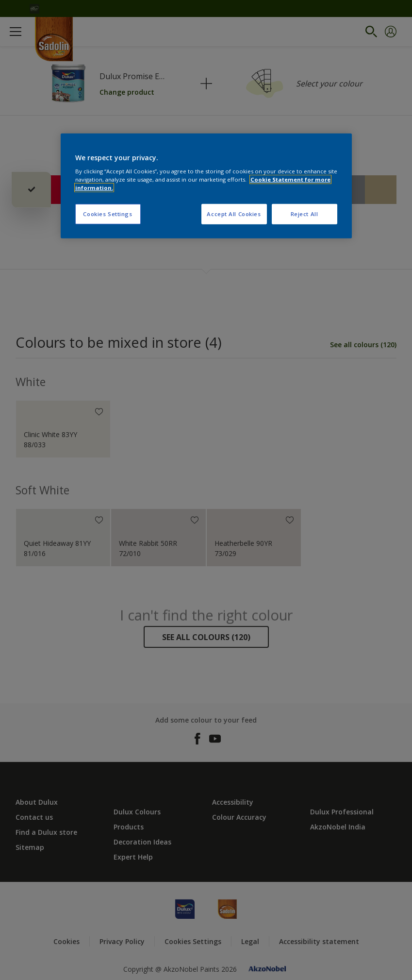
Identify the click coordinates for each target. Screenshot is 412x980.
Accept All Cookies (234, 214)
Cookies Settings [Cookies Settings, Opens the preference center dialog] (107, 214)
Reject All (305, 214)
